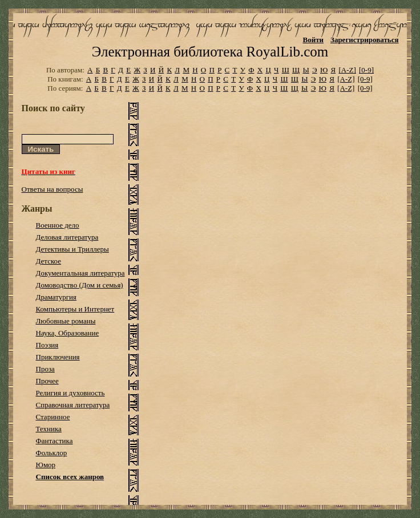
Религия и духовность (70, 393)
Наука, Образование (68, 333)
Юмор (46, 465)
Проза (45, 369)
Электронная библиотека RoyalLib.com (210, 52)
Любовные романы (66, 321)
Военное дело (58, 225)
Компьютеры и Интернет (75, 309)
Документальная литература (80, 273)
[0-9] (366, 70)
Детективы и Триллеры (72, 249)
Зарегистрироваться (364, 40)
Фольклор (52, 453)
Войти (313, 40)
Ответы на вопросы (52, 189)
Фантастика (54, 441)
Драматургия (56, 297)
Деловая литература (67, 237)
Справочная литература (73, 405)
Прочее (47, 381)
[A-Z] (347, 70)
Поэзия (47, 345)
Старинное (53, 417)
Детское (49, 261)
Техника (49, 429)
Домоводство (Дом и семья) (80, 285)
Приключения (58, 357)
